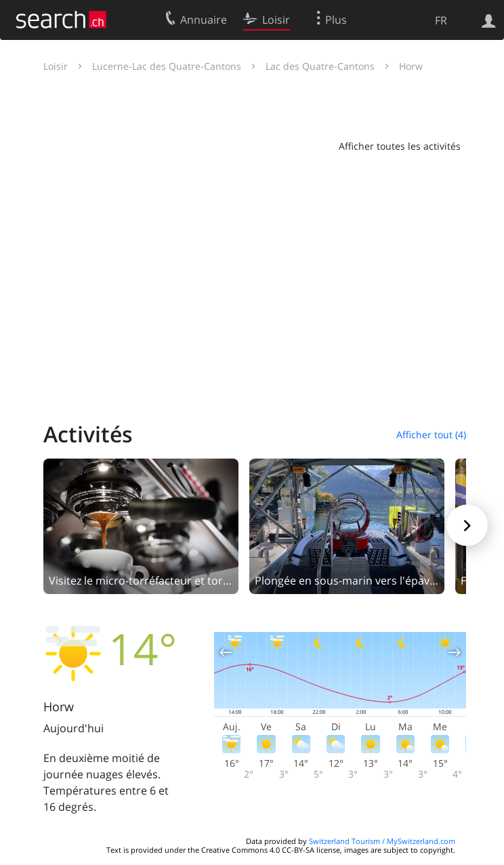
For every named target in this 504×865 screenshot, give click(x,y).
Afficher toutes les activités (400, 146)
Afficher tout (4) (431, 435)
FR (441, 20)
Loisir (56, 66)
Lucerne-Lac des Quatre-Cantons (167, 66)
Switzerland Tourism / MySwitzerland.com (382, 841)
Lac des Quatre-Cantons (320, 66)
